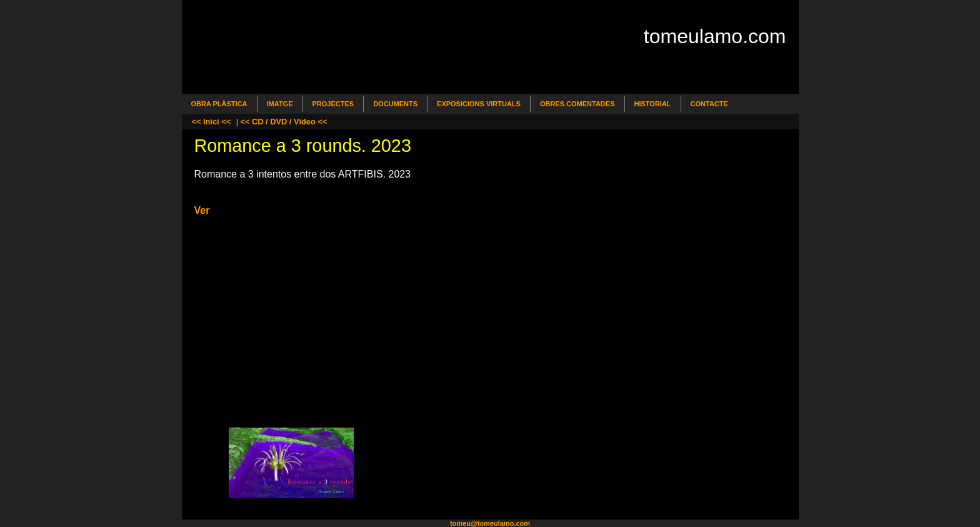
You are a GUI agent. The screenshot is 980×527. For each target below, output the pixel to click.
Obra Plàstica (219, 104)
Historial (653, 104)
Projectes (333, 104)
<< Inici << (212, 122)
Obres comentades (577, 104)
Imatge (280, 104)
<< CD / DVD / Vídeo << (284, 122)
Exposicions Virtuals (479, 104)
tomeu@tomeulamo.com (490, 523)
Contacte (709, 104)
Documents (395, 104)
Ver (202, 210)
